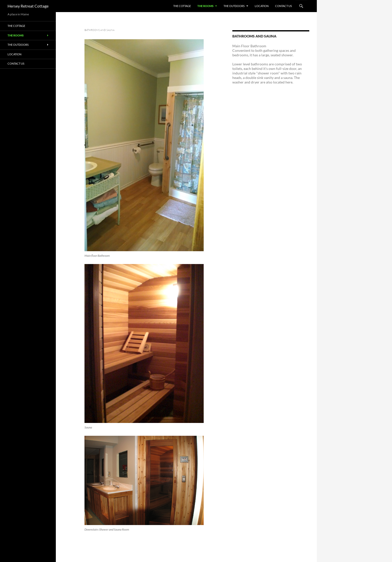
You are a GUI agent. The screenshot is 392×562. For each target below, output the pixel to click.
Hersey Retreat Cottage (28, 6)
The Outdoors (234, 6)
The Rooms (205, 6)
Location (262, 6)
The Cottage (182, 6)
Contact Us (284, 6)
